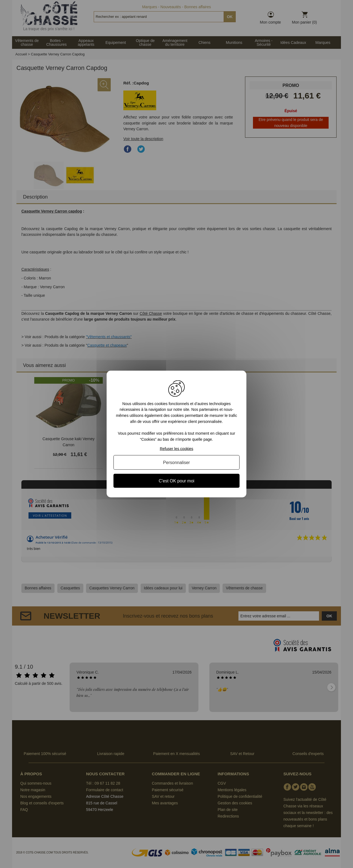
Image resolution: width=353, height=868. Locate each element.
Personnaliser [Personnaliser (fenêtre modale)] (176, 463)
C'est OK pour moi (176, 481)
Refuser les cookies (176, 449)
